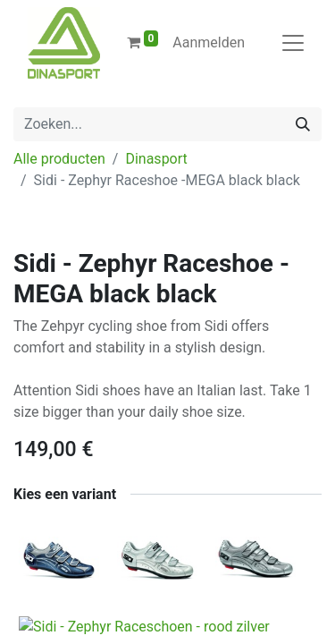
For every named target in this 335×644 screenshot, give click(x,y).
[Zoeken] (303, 124)
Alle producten (59, 159)
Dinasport (156, 159)
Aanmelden (209, 42)
